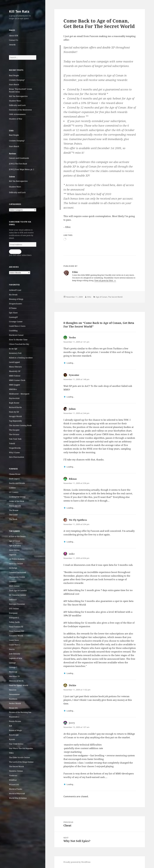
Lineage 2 (13, 667)
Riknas (73, 479)
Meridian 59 (14, 676)
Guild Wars (14, 640)
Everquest (13, 613)
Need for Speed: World (18, 685)
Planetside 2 (14, 717)
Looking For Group (17, 497)
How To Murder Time (18, 340)
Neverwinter (14, 694)
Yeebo (72, 337)
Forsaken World (16, 636)
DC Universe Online (17, 595)
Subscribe (15, 252)
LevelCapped (14, 362)
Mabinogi (13, 672)
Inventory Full (15, 353)
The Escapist (14, 430)
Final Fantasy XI (16, 627)
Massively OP (15, 371)
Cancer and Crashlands (19, 158)
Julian (72, 409)
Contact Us (14, 40)
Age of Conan (15, 541)
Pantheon (13, 699)
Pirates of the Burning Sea (20, 712)
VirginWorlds (15, 448)
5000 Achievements (17, 114)
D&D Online (14, 586)
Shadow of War (16, 119)
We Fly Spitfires (78, 520)
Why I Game (14, 453)
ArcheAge (13, 568)
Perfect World (15, 703)
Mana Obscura (15, 367)
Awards (12, 45)
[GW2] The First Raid (18, 164)
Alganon (13, 555)
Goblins (12, 488)
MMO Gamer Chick (17, 380)
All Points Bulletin (17, 559)
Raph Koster (14, 403)
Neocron (13, 690)
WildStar (13, 780)
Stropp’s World (15, 416)
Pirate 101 (13, 708)
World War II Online (18, 798)
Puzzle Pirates (15, 721)
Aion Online (14, 550)
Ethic (89, 297)
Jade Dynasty (15, 654)
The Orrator (14, 434)
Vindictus (13, 776)
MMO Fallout (15, 376)
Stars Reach (14, 85)
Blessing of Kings (16, 299)
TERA (11, 753)
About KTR (14, 36)
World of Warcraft (17, 794)
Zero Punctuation (17, 457)
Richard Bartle (15, 407)
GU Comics (14, 492)
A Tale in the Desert (17, 536)
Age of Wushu (15, 546)
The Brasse (14, 510)
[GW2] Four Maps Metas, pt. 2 (22, 169)
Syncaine (74, 375)
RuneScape (14, 735)
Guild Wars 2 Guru (17, 326)
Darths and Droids (17, 483)
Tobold (12, 443)
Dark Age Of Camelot (18, 591)
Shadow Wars (15, 101)
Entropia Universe (17, 604)
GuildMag (13, 331)
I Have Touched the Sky (19, 344)
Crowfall (13, 582)
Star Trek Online (16, 744)
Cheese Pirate (15, 474)
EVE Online (14, 609)
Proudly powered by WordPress (77, 862)
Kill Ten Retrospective (18, 96)
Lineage (12, 663)
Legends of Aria (16, 658)
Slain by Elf (14, 412)
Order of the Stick (17, 501)
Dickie (73, 685)
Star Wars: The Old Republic (21, 748)
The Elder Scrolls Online (19, 757)
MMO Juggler (15, 385)
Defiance (13, 600)
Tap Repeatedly (15, 421)
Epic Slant (13, 313)
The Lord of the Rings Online (21, 762)
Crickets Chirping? (17, 80)
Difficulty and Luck (17, 105)
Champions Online (17, 577)
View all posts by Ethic (104, 280)
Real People (14, 75)
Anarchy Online (16, 564)
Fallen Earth (14, 622)
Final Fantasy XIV (17, 631)
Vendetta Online (16, 771)
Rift (11, 726)
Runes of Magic (15, 730)
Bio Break (13, 295)
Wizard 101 (14, 785)
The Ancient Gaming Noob (20, 425)
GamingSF (13, 317)
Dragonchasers (15, 304)
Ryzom (12, 739)
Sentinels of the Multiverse (20, 110)
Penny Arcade (15, 506)
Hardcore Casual (16, 335)
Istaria (12, 649)
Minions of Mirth (16, 681)
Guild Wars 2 (15, 645)
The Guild (13, 515)
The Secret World (16, 766)
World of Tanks (16, 789)
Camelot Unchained (17, 572)
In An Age (13, 349)
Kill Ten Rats (19, 11)
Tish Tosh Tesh (15, 439)
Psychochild (14, 398)
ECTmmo (13, 308)
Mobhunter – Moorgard (19, 394)
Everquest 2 (14, 618)
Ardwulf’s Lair (15, 290)
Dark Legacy (14, 479)
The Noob (13, 519)
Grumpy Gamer (16, 322)
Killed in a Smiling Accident (21, 358)
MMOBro (13, 389)
